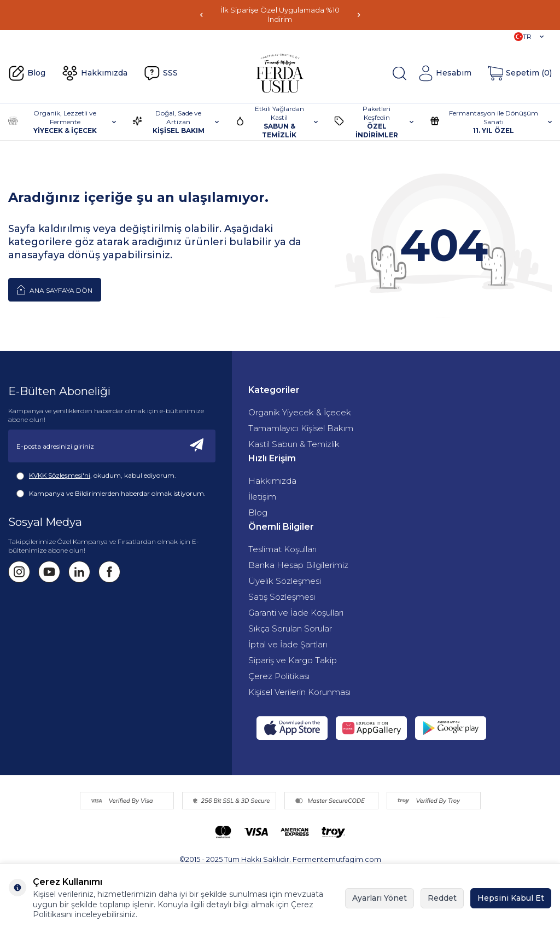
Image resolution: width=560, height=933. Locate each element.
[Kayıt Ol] (197, 446)
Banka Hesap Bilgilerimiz (298, 565)
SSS (161, 73)
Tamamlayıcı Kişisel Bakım (301, 428)
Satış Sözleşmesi (282, 597)
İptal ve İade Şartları (288, 644)
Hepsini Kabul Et (511, 898)
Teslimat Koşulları (282, 549)
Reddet (442, 898)
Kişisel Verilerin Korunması (299, 692)
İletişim (262, 497)
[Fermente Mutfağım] (280, 73)
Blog (27, 73)
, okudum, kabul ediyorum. (96, 476)
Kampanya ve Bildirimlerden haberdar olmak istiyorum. (111, 494)
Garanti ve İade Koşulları (296, 613)
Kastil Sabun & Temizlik (294, 444)
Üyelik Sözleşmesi (285, 581)
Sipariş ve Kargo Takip (293, 660)
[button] (201, 15)
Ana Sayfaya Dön (55, 289)
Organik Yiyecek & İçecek (300, 412)
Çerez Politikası (279, 676)
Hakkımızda (95, 73)
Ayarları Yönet (380, 898)
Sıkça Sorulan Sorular (290, 628)
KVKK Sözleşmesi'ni (60, 475)
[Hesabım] (445, 73)
